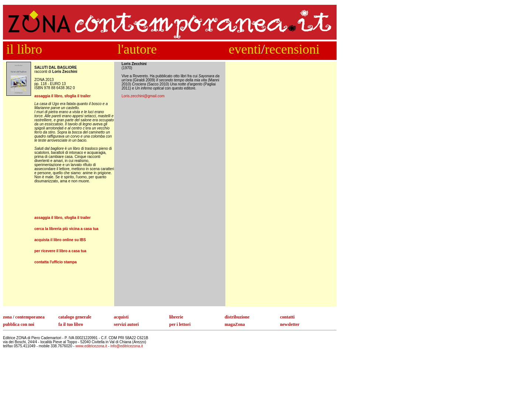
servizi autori (126, 324)
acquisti (121, 317)
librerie (176, 317)
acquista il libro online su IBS (60, 240)
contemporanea (30, 317)
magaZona (235, 324)
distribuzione (237, 317)
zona (7, 317)
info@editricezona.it (127, 346)
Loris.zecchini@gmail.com (143, 96)
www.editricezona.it (92, 346)
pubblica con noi (19, 324)
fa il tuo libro (71, 324)
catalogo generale (75, 317)
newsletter (290, 324)
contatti (287, 317)
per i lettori (180, 324)
